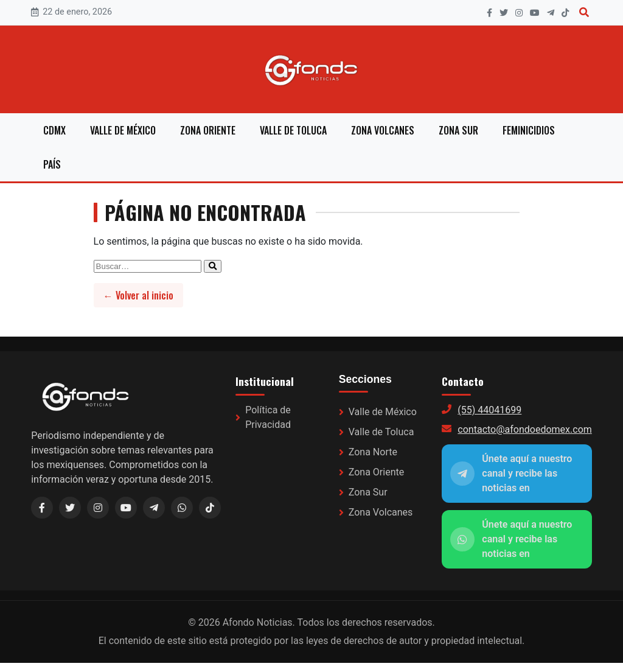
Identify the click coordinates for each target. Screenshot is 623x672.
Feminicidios (529, 130)
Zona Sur (458, 130)
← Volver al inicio (138, 295)
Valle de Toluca (293, 130)
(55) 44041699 (489, 410)
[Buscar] (584, 12)
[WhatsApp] (182, 508)
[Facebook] (489, 13)
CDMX (54, 130)
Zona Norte (373, 452)
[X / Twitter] (70, 508)
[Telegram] (551, 13)
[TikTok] (565, 13)
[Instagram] (519, 13)
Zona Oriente (208, 130)
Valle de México (123, 130)
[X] (504, 13)
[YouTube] (535, 13)
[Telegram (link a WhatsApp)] (154, 508)
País (52, 164)
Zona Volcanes (383, 130)
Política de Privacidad (268, 417)
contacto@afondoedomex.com (524, 429)
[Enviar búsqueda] (213, 266)
